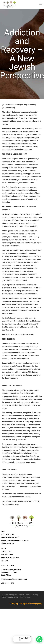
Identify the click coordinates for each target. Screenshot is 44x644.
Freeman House (10, 129)
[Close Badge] (30, 636)
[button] (39, 639)
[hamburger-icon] (41, 4)
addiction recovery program (21, 121)
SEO (11, 604)
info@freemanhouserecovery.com (14, 579)
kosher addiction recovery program (19, 344)
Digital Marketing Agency (32, 604)
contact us (24, 494)
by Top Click (18, 604)
